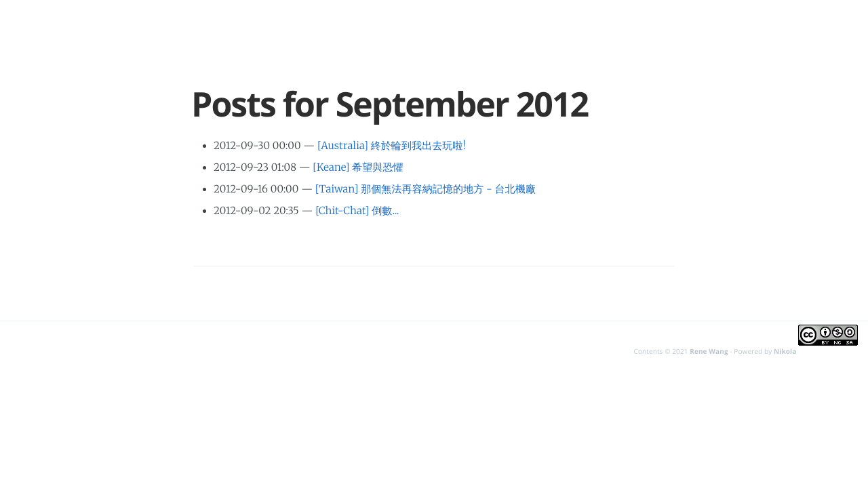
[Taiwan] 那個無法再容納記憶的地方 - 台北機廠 (426, 189)
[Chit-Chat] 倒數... (357, 211)
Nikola (785, 351)
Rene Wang (709, 351)
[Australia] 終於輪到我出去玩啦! (392, 146)
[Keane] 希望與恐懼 (358, 168)
